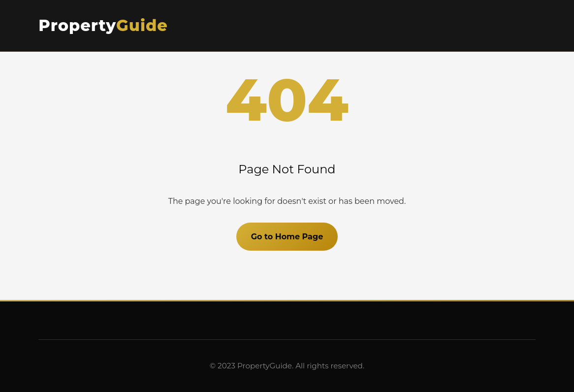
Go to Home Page (287, 237)
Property (103, 25)
